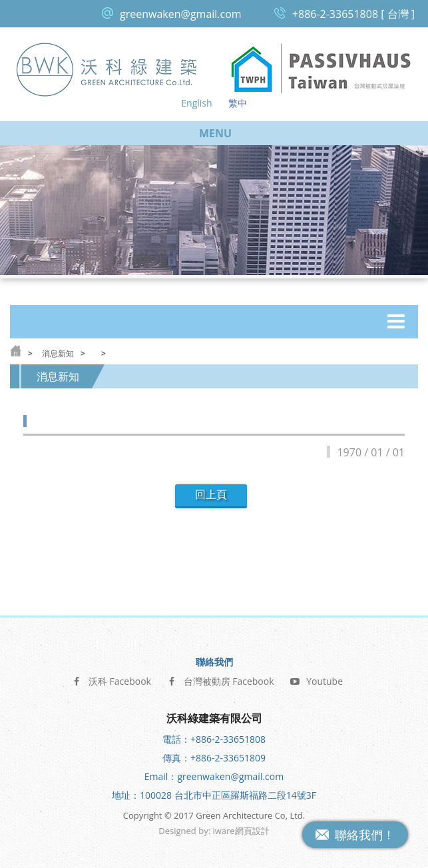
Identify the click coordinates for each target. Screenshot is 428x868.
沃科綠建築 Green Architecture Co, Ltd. (107, 69)
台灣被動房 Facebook (221, 680)
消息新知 (58, 353)
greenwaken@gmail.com (181, 14)
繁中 (238, 103)
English (196, 103)
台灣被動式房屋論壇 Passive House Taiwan (321, 69)
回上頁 (211, 495)
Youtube (316, 680)
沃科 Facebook (111, 680)
